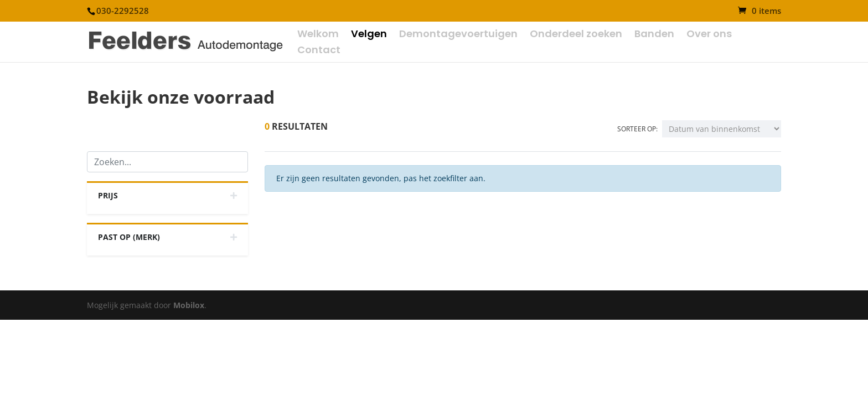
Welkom (318, 35)
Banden (654, 35)
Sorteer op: (637, 129)
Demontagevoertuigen (458, 35)
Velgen (369, 35)
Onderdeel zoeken (576, 35)
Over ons (709, 35)
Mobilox (189, 305)
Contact (319, 51)
